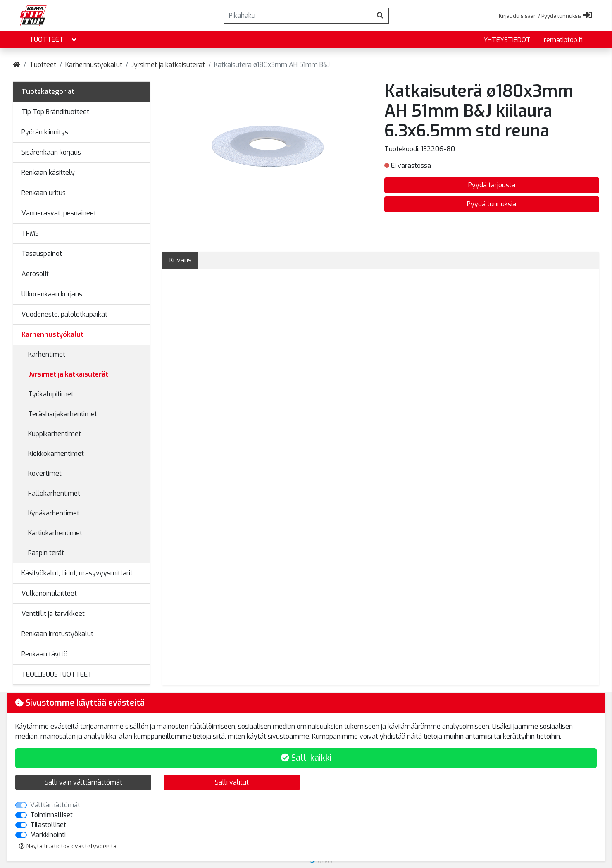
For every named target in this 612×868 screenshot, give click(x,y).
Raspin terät (46, 553)
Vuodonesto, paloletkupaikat (64, 314)
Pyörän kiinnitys (45, 132)
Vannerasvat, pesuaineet (59, 213)
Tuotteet (54, 40)
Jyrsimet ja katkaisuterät (168, 65)
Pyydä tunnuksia (492, 204)
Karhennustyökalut (94, 65)
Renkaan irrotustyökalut (57, 634)
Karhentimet (47, 354)
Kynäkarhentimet (54, 513)
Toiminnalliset (51, 815)
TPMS (30, 233)
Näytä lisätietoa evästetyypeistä (68, 846)
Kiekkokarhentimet (56, 454)
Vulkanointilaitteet (49, 593)
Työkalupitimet (51, 394)
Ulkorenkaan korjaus (52, 294)
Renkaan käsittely (48, 173)
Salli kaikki (306, 758)
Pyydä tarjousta (492, 185)
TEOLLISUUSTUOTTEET (57, 674)
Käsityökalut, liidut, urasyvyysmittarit (77, 573)
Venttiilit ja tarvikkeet (53, 614)
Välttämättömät (55, 805)
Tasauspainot (42, 254)
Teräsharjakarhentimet (63, 414)
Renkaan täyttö (44, 654)
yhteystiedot (507, 40)
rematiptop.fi (563, 40)
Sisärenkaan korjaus (51, 152)
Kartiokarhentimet (55, 533)
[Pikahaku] (298, 16)
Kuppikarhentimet (55, 434)
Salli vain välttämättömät (83, 782)
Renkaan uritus (44, 193)
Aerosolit (35, 274)
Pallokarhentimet (54, 493)
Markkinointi (48, 835)
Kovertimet (45, 473)
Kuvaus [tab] (180, 260)
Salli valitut (232, 782)
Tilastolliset (48, 825)
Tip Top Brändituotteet (55, 112)
